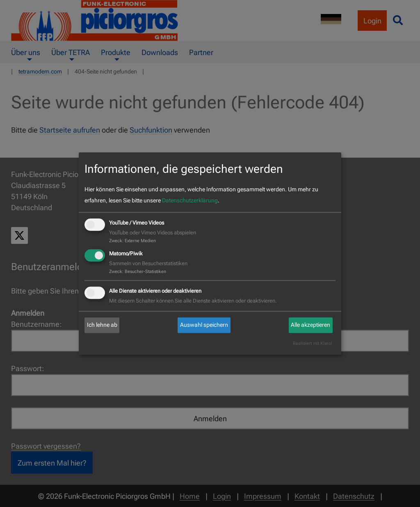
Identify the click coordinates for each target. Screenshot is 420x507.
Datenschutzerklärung (190, 201)
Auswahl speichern (204, 325)
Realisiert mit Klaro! (313, 343)
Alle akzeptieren (310, 325)
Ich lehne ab (102, 325)
